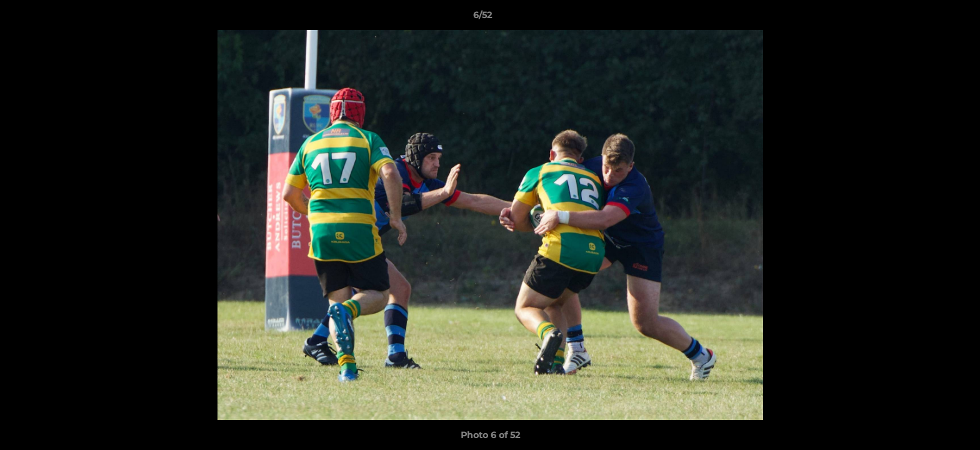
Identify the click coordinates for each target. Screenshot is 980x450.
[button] (927, 18)
